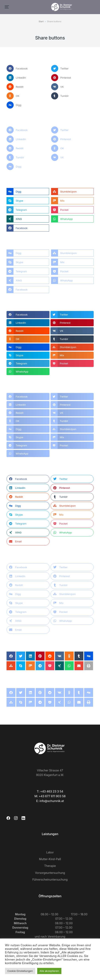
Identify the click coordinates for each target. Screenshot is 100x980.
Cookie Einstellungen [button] (20, 971)
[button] (7, 7)
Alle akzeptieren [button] (49, 971)
